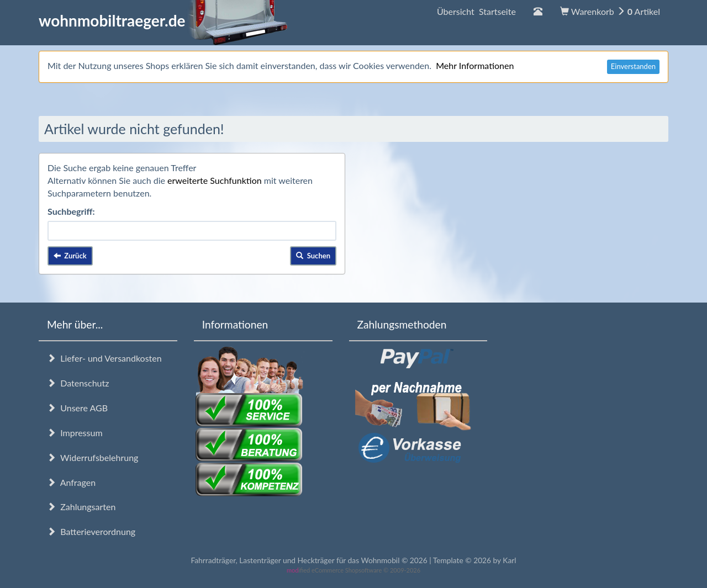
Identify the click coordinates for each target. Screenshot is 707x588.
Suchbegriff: (71, 211)
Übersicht (476, 11)
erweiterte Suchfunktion (215, 180)
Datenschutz (78, 383)
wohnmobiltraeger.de (163, 20)
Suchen (313, 256)
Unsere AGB (77, 408)
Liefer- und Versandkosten (104, 358)
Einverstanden (633, 66)
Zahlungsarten (81, 507)
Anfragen (71, 482)
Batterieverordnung (91, 531)
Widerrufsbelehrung (93, 457)
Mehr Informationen (475, 65)
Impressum (75, 433)
